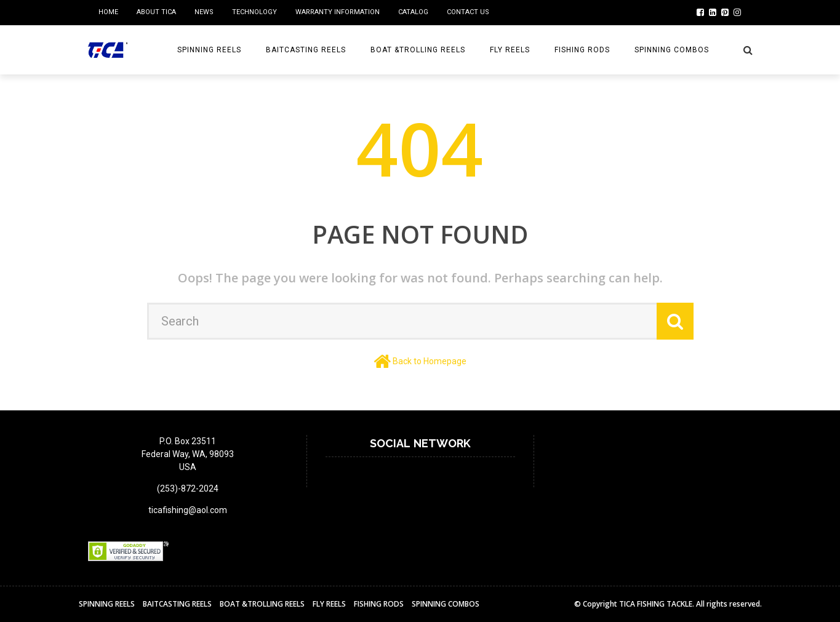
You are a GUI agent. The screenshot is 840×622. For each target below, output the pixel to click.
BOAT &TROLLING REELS (418, 50)
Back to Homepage (430, 361)
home (108, 12)
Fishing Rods (582, 50)
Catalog (413, 12)
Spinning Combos (672, 50)
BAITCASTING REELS (306, 50)
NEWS (204, 12)
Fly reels (510, 50)
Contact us (468, 12)
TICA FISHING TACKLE (656, 604)
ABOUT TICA (156, 12)
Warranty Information (338, 12)
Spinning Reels (209, 50)
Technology (254, 12)
